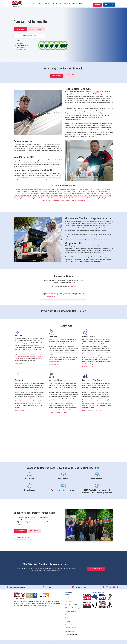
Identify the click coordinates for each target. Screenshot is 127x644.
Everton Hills (91, 191)
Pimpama (95, 196)
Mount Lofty (35, 196)
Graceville (24, 193)
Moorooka (19, 196)
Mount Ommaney (45, 196)
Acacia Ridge (33, 189)
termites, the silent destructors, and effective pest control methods (63, 401)
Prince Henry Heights (105, 196)
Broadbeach (86, 189)
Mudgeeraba (55, 196)
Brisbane (19, 189)
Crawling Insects (88, 366)
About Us (40, 4)
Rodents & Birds (20, 410)
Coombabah (32, 191)
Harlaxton (30, 193)
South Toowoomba (81, 198)
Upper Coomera (46, 200)
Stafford (89, 198)
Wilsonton (74, 200)
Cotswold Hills (52, 191)
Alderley (40, 189)
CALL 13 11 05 (109, 4)
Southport (61, 198)
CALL (35, 531)
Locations (67, 4)
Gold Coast (25, 189)
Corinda (45, 191)
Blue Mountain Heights (97, 189)
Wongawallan (81, 200)
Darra (73, 191)
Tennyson (95, 198)
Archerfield (47, 189)
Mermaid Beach (91, 193)
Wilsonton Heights (65, 200)
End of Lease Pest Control (91, 410)
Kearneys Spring (68, 193)
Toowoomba (109, 198)
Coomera (39, 191)
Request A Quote (77, 4)
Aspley (58, 189)
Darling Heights (67, 191)
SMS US (98, 5)
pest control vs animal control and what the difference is (97, 357)
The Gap (102, 198)
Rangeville (97, 92)
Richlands (30, 198)
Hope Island (59, 193)
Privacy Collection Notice (52, 296)
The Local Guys (76, 94)
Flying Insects (53, 364)
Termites (18, 363)
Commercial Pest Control (57, 412)
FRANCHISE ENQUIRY (29, 36)
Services (48, 4)
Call (71, 75)
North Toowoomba (71, 196)
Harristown (37, 193)
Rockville (47, 198)
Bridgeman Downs (76, 189)
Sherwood (54, 198)
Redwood (24, 198)
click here (73, 286)
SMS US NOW (20, 29)
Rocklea (41, 198)
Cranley (59, 191)
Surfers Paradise (69, 198)
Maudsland (83, 193)
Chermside (24, 191)
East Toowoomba (81, 191)
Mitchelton (109, 193)
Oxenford (81, 196)
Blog (60, 4)
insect (72, 100)
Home (34, 4)
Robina (36, 198)
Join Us (54, 4)
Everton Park (99, 191)
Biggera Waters (66, 189)
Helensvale (44, 193)
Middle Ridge (101, 193)
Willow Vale (55, 200)
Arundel (53, 189)
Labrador (76, 193)
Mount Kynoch (27, 196)
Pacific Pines (88, 196)
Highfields (51, 193)
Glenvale (18, 193)
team (86, 237)
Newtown (62, 196)
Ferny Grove (107, 191)
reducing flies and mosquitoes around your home (63, 357)
